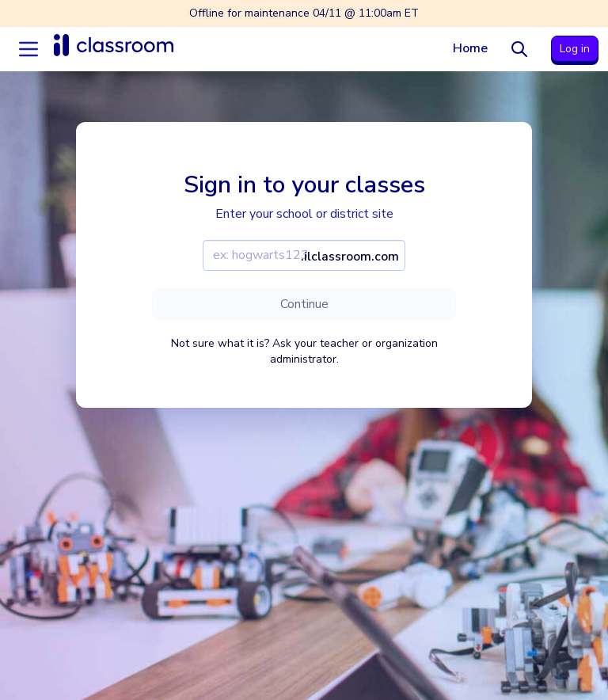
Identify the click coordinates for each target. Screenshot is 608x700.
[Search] (519, 49)
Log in (575, 49)
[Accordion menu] (28, 49)
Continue (304, 304)
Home (470, 48)
